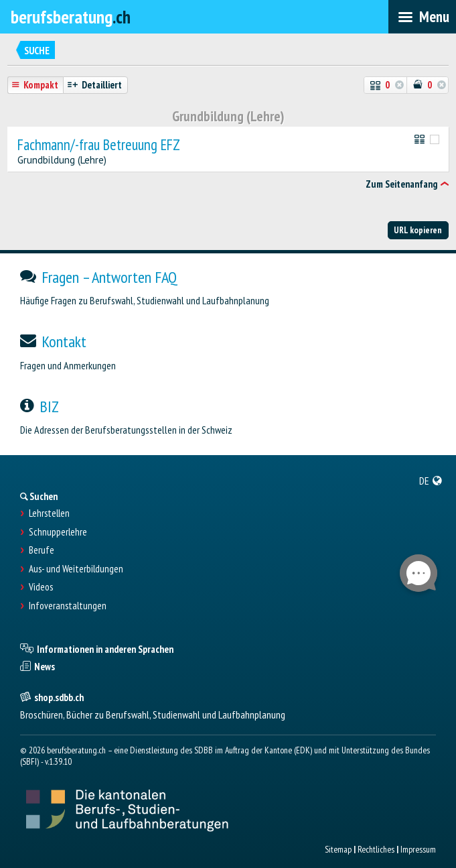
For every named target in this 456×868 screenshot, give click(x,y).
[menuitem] (431, 481)
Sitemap (338, 849)
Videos (41, 587)
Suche (37, 51)
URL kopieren (418, 230)
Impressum (418, 849)
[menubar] (422, 17)
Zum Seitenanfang (401, 184)
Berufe (42, 550)
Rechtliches (376, 849)
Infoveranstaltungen (68, 606)
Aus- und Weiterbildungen (76, 569)
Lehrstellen (49, 513)
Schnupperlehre (58, 532)
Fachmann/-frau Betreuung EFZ (99, 145)
